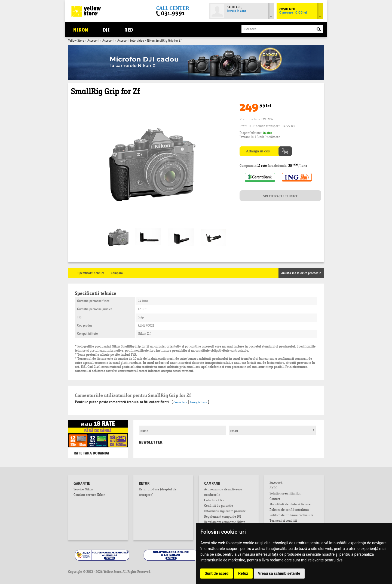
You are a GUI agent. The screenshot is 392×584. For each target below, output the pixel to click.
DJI (106, 29)
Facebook (276, 483)
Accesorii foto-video (131, 41)
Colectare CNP (214, 501)
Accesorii (93, 41)
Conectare (180, 402)
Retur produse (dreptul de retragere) (158, 493)
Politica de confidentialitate (290, 510)
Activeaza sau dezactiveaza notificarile (223, 493)
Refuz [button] (243, 573)
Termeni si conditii (283, 521)
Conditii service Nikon (89, 495)
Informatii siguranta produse (225, 512)
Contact (275, 499)
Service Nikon (83, 490)
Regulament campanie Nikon (225, 522)
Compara (117, 273)
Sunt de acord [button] (217, 573)
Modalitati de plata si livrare (290, 505)
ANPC (273, 488)
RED (129, 29)
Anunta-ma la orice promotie (301, 273)
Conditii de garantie (219, 506)
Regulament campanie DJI (223, 517)
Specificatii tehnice (91, 273)
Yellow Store (76, 41)
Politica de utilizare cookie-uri (291, 516)
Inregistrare (199, 402)
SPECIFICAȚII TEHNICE (280, 196)
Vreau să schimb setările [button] (279, 573)
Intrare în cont (236, 11)
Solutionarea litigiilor (285, 494)
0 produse (293, 13)
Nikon (81, 29)
